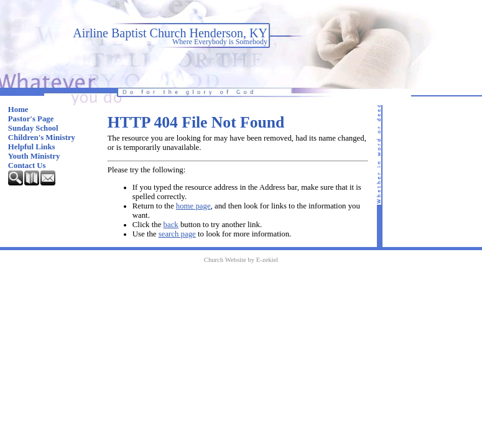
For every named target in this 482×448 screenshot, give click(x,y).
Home (18, 110)
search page (177, 234)
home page (193, 206)
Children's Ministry (42, 138)
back (171, 225)
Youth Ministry (34, 156)
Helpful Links (32, 147)
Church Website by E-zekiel (241, 260)
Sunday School (33, 128)
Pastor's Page (31, 119)
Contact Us (27, 166)
